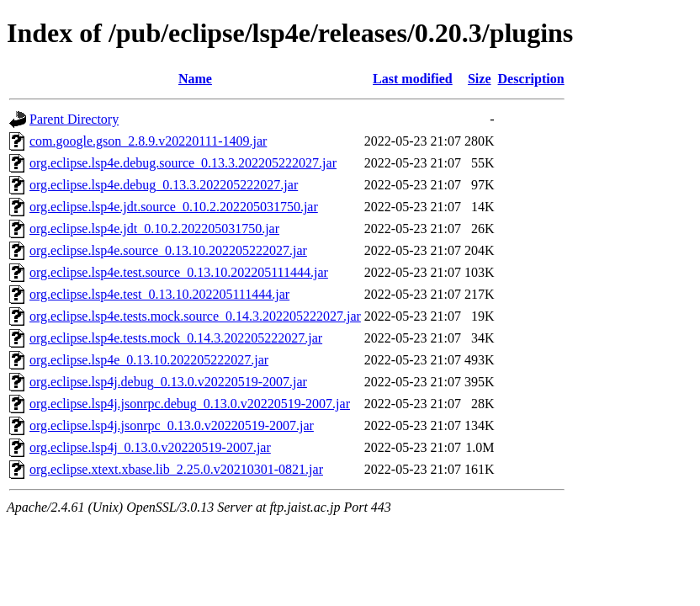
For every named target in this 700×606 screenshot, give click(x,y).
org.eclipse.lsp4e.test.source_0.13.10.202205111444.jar (179, 272)
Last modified (413, 79)
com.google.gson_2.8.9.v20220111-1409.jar (148, 141)
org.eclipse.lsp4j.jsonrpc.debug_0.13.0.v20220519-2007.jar (190, 404)
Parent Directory (74, 119)
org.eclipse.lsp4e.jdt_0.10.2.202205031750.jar (154, 229)
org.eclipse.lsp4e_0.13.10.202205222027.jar (149, 360)
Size (480, 79)
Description (531, 79)
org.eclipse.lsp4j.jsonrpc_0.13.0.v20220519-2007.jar (172, 425)
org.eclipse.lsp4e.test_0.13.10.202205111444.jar (159, 294)
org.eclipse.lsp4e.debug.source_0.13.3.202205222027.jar (183, 163)
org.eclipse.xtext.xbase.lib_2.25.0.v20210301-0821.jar (176, 469)
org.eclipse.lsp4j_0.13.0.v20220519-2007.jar (150, 447)
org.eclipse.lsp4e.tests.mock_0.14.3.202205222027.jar (176, 338)
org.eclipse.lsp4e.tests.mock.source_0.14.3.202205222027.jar (195, 316)
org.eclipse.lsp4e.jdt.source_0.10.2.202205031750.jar (174, 207)
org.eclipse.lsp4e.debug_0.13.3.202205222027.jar (164, 185)
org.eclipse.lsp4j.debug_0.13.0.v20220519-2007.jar (168, 382)
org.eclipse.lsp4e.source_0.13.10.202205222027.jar (168, 250)
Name (195, 79)
